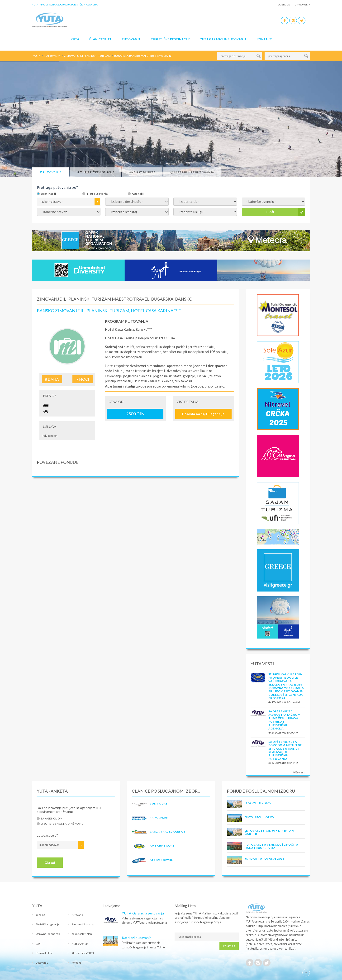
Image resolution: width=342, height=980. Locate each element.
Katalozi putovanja (137, 938)
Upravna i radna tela (48, 934)
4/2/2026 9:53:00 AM (283, 732)
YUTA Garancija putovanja (143, 913)
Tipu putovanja (97, 194)
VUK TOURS (159, 803)
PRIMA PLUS (159, 817)
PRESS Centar (80, 944)
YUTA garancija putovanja (223, 39)
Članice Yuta (100, 39)
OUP (39, 944)
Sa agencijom (52, 819)
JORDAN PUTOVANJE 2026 (264, 859)
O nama (40, 915)
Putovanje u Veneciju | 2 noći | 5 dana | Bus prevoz (271, 846)
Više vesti (299, 772)
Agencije (284, 5)
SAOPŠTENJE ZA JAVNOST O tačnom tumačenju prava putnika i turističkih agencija (284, 720)
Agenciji (138, 194)
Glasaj (50, 863)
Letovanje (42, 963)
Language (301, 5)
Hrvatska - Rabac (260, 817)
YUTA (75, 39)
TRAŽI (270, 212)
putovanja (52, 56)
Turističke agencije (48, 924)
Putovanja (131, 39)
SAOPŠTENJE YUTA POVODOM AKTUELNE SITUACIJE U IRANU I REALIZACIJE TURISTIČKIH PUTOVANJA (285, 750)
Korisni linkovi (45, 953)
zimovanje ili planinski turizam (87, 56)
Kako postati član (82, 934)
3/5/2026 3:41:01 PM (283, 763)
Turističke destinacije (170, 39)
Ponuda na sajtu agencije (203, 414)
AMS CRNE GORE (162, 845)
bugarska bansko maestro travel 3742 (143, 56)
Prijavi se (229, 946)
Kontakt (264, 39)
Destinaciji (48, 194)
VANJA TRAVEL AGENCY (168, 831)
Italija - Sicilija (258, 802)
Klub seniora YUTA (83, 953)
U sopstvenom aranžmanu (62, 824)
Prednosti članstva (83, 924)
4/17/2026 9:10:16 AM (284, 702)
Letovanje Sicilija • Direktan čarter (269, 832)
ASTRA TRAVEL (161, 859)
